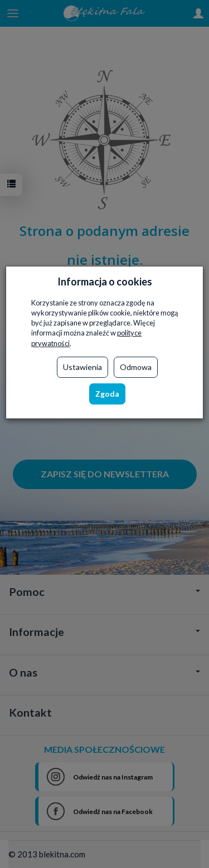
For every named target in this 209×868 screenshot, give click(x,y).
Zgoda (107, 394)
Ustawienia (82, 367)
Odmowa (136, 367)
